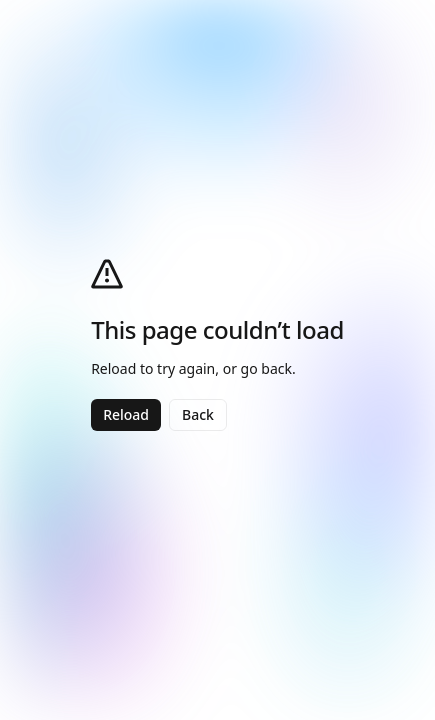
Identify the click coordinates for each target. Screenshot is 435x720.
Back (198, 414)
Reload (126, 414)
